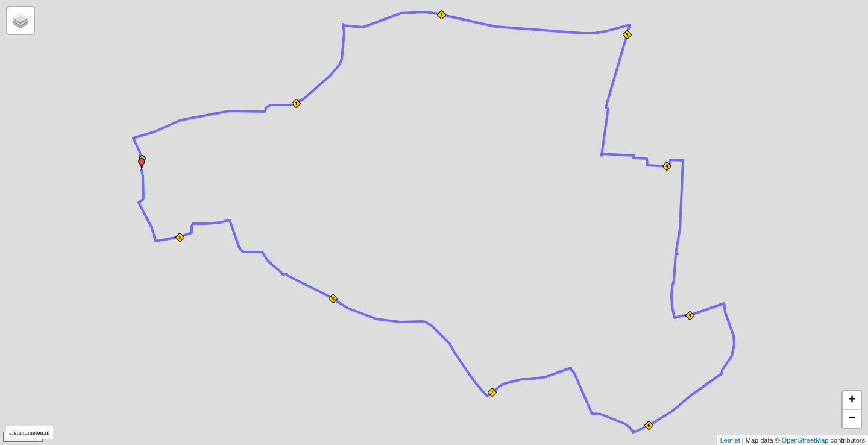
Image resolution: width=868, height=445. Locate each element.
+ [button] (852, 400)
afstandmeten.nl (30, 433)
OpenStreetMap (805, 440)
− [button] (852, 419)
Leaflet (730, 440)
